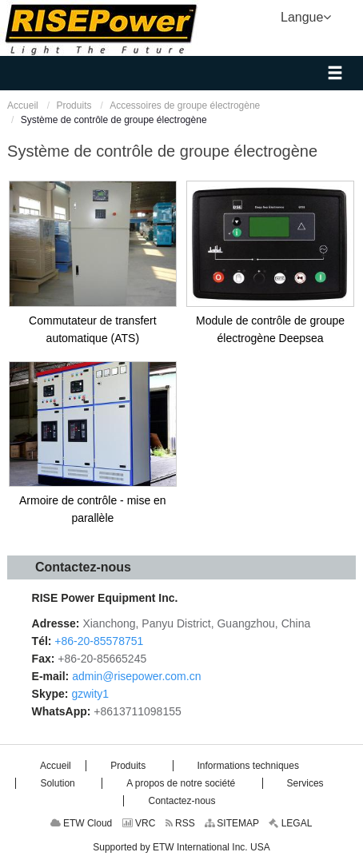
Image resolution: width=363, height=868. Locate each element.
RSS (180, 823)
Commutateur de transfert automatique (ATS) (93, 329)
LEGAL (290, 823)
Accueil (23, 106)
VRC (139, 823)
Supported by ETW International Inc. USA (181, 847)
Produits (74, 106)
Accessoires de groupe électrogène (185, 106)
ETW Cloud (82, 823)
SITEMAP (232, 823)
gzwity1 (90, 694)
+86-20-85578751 (99, 641)
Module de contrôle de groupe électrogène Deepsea (270, 329)
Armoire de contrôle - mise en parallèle (93, 509)
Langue (306, 16)
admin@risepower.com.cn (136, 676)
